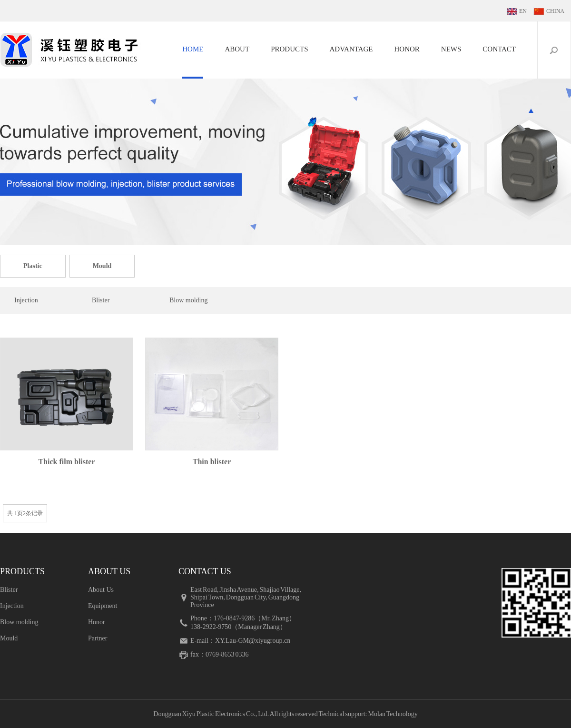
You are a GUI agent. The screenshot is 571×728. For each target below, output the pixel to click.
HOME (193, 49)
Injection (26, 300)
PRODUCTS (289, 49)
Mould (102, 266)
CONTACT (499, 49)
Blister (101, 300)
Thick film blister (66, 462)
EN (523, 11)
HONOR (407, 49)
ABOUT (237, 49)
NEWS (451, 49)
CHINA (555, 11)
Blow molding (189, 300)
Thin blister (212, 462)
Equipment (103, 606)
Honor (97, 622)
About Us (101, 590)
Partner (98, 638)
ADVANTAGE (351, 49)
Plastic (33, 266)
